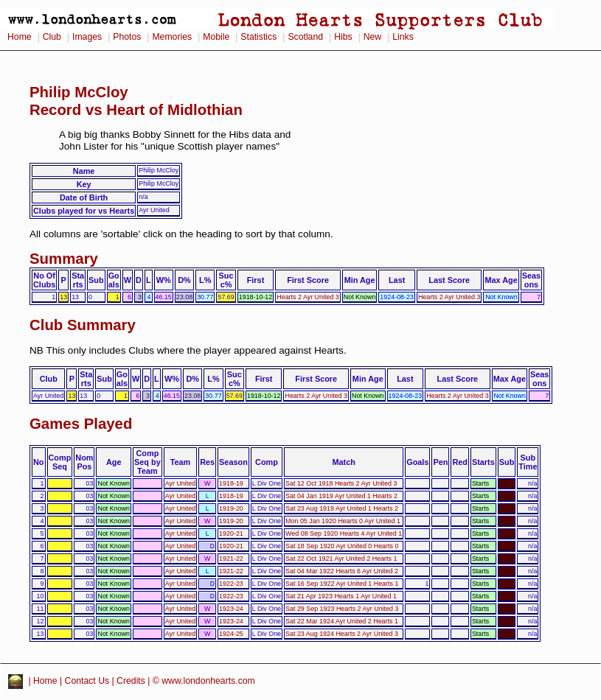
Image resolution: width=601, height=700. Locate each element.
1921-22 (231, 559)
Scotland (305, 37)
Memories (172, 37)
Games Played (81, 424)
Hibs (343, 37)
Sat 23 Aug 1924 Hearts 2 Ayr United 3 (342, 634)
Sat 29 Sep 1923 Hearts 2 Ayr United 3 (342, 609)
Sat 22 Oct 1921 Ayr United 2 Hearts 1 (341, 559)
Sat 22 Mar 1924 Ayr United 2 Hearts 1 (342, 621)
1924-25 (231, 634)
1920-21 (231, 533)
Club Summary (83, 325)
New (372, 37)
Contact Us (87, 681)
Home (20, 37)
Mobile (216, 37)
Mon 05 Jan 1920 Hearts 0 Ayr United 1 (343, 521)
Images (87, 37)
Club (52, 37)
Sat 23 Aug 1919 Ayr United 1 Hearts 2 (342, 508)
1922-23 (231, 584)
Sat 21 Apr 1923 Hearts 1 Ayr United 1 (341, 596)
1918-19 (231, 483)
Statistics (258, 37)
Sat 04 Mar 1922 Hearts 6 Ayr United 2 (342, 571)
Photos (127, 37)
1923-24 (231, 609)
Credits (131, 681)
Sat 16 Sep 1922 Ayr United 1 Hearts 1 (342, 584)
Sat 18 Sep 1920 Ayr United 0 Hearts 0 (342, 546)
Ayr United (180, 483)
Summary (64, 259)
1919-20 (231, 508)
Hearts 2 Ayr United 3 (308, 297)
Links (403, 37)
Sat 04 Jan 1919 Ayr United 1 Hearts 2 (341, 496)
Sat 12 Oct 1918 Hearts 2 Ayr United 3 (341, 483)
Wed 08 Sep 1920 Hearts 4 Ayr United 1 (344, 533)
